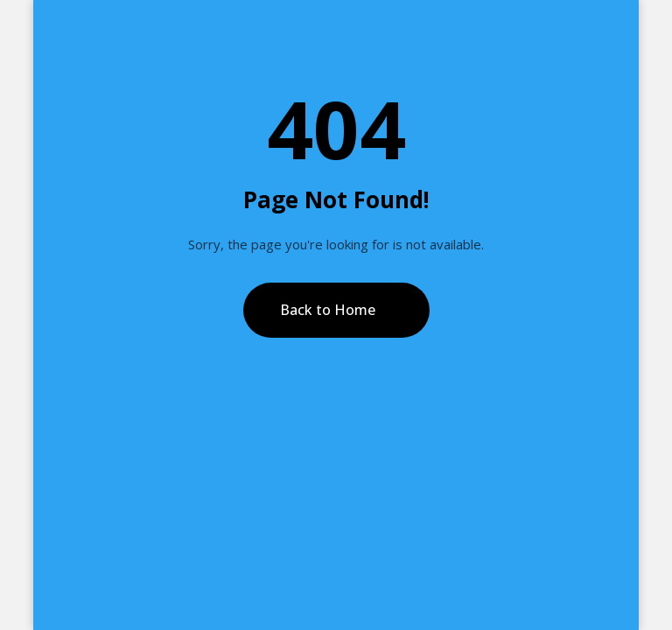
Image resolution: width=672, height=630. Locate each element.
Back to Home (328, 310)
